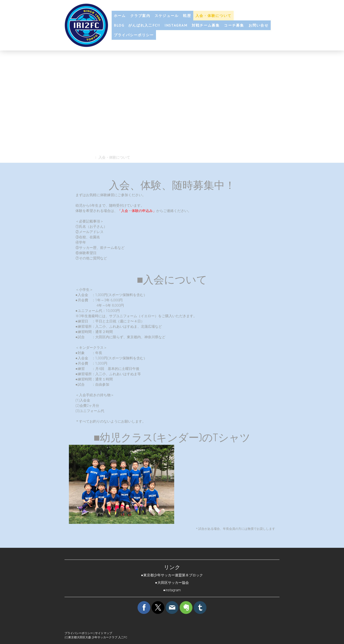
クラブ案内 (140, 16)
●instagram (172, 590)
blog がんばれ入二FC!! (137, 25)
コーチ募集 (234, 25)
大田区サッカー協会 (173, 583)
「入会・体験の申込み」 (137, 211)
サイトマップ (104, 633)
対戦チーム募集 (206, 25)
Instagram (176, 25)
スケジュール (167, 16)
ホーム (120, 16)
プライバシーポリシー (134, 35)
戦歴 (187, 16)
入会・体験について (213, 16)
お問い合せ (259, 25)
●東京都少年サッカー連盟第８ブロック (172, 575)
